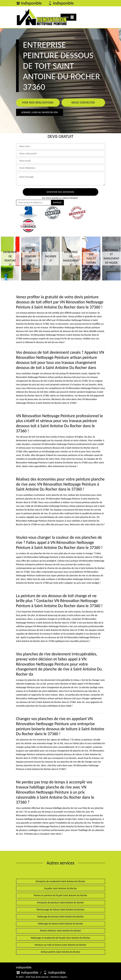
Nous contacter (83, 103)
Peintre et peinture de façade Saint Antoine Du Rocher (60, 895)
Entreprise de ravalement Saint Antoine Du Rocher (60, 881)
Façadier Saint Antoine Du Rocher (60, 888)
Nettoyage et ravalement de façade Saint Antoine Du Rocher (61, 938)
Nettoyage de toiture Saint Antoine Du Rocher (60, 924)
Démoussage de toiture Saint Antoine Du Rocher (61, 910)
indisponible (29, 3)
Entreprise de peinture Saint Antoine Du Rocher (60, 903)
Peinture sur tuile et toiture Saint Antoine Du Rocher (61, 945)
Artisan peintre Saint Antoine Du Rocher (60, 952)
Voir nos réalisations (38, 103)
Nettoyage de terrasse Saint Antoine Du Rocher (60, 917)
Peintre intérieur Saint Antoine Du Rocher (60, 931)
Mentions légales (59, 977)
